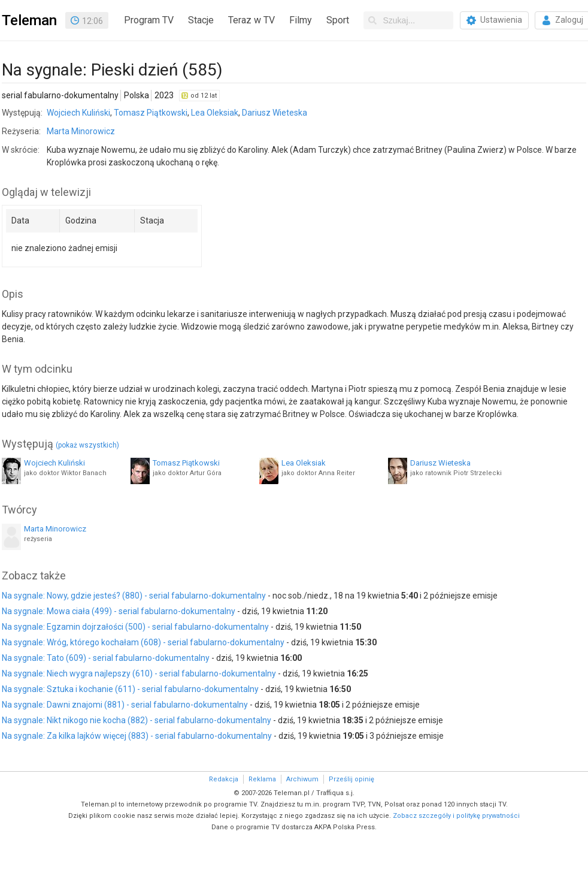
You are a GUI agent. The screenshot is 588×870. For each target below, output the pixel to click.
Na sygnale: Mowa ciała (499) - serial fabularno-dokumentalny (119, 611)
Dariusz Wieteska (275, 113)
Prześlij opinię (351, 779)
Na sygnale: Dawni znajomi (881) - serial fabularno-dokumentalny (125, 705)
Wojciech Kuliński (78, 113)
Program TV (149, 20)
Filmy (301, 20)
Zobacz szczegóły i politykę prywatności (456, 816)
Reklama (262, 779)
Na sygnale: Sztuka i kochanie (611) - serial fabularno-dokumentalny (130, 689)
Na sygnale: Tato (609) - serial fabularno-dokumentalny (106, 658)
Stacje (201, 20)
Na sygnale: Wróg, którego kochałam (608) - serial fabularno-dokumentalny (143, 642)
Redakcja (224, 779)
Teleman (29, 20)
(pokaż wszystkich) (87, 445)
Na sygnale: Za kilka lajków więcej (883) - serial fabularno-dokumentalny (137, 736)
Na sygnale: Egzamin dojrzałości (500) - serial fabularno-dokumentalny (135, 627)
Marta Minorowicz (81, 131)
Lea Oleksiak (215, 113)
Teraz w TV (251, 20)
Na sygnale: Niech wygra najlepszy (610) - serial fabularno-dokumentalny (139, 673)
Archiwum (302, 779)
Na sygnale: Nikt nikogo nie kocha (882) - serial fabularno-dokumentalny (137, 720)
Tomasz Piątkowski (151, 113)
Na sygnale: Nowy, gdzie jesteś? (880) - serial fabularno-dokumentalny (134, 596)
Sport (338, 20)
